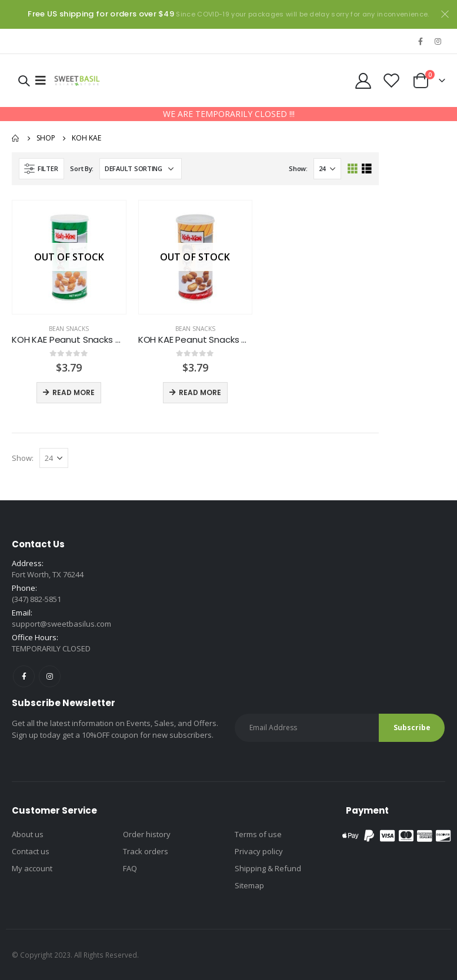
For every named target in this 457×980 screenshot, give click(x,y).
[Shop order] (141, 169)
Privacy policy (259, 851)
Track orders (146, 851)
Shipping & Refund (268, 868)
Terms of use (258, 834)
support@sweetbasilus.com (61, 624)
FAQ (130, 868)
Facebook (24, 676)
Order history (147, 834)
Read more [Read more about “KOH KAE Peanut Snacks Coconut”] (200, 392)
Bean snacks (69, 329)
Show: (298, 168)
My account (32, 868)
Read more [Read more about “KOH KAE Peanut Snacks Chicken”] (74, 392)
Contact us (31, 851)
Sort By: (82, 168)
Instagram (50, 676)
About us (28, 834)
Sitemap (249, 885)
